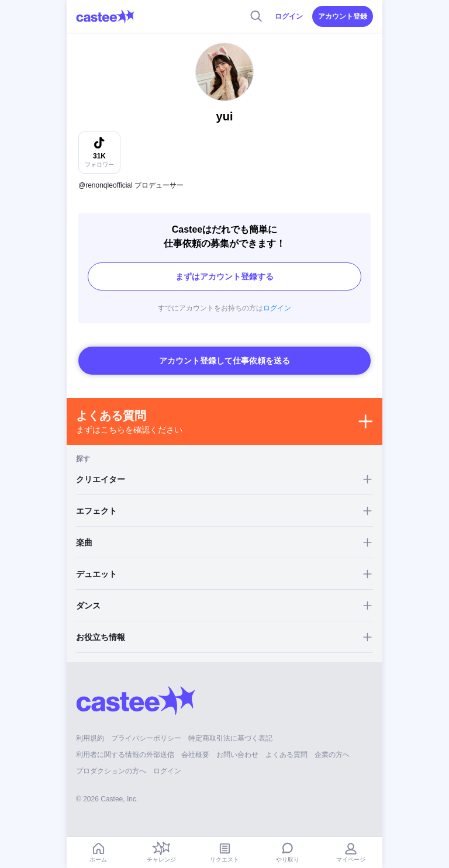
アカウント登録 (343, 16)
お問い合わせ (237, 755)
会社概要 (195, 755)
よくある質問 (286, 755)
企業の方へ (332, 755)
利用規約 (90, 738)
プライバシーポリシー (146, 738)
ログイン (289, 16)
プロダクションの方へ (111, 771)
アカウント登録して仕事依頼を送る (224, 361)
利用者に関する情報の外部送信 (125, 755)
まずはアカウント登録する (224, 276)
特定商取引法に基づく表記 (230, 738)
